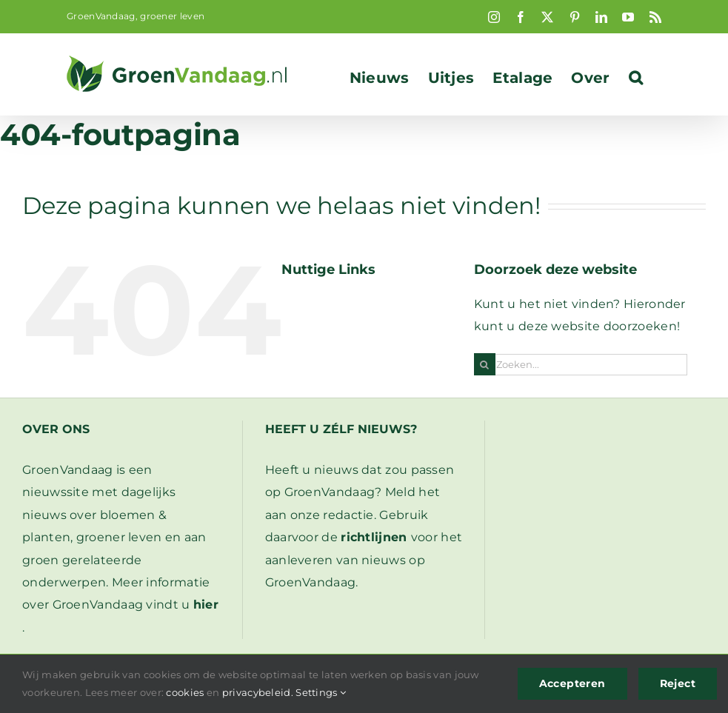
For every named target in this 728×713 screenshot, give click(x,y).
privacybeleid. (258, 692)
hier (206, 605)
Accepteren (572, 683)
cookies (185, 692)
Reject (678, 683)
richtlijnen (374, 537)
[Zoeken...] (581, 365)
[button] (636, 78)
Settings (321, 692)
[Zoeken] (485, 365)
